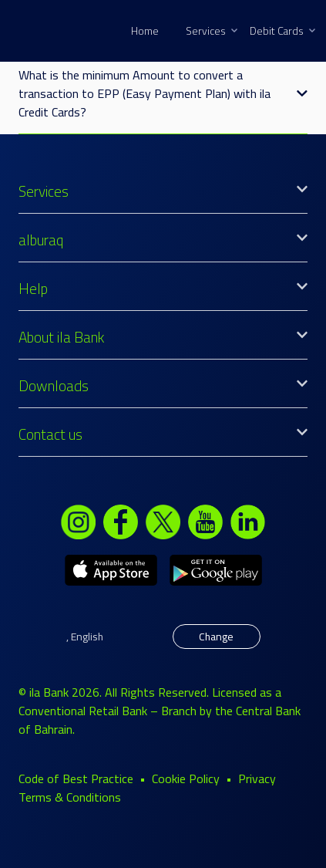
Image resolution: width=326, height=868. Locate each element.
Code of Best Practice (76, 778)
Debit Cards (282, 31)
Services (212, 31)
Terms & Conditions (70, 797)
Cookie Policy (186, 778)
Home (145, 31)
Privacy (257, 778)
